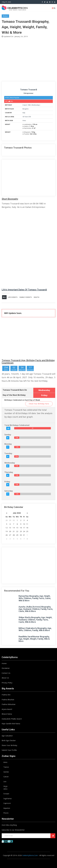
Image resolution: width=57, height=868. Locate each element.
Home (4, 663)
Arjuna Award (7, 709)
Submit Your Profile (9, 750)
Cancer (6, 777)
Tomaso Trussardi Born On (15, 390)
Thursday (9, 472)
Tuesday (8, 453)
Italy (24, 113)
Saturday (9, 491)
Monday (8, 444)
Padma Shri (6, 695)
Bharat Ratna (7, 714)
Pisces (6, 813)
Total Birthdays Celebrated (17, 425)
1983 (29, 105)
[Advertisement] (28, 59)
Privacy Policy (7, 683)
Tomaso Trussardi (29, 90)
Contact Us (6, 673)
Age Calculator (7, 736)
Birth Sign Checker (9, 740)
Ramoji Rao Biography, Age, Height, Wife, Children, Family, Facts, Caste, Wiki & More (35, 598)
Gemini (6, 772)
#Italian (5, 16)
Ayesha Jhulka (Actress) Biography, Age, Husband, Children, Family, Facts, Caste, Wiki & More (36, 609)
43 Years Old (27, 117)
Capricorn (7, 803)
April (25, 105)
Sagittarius (8, 798)
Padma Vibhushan (9, 704)
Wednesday (36, 105)
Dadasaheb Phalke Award (12, 719)
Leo (5, 781)
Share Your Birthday (9, 745)
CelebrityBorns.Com (30, 855)
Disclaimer (6, 668)
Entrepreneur (29, 93)
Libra (5, 789)
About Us (5, 678)
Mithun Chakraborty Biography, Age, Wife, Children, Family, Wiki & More (35, 629)
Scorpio (6, 794)
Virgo (5, 786)
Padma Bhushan (8, 699)
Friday (7, 482)
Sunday (8, 435)
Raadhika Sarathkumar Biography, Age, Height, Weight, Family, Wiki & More (34, 639)
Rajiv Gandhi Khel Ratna (11, 724)
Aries (24, 121)
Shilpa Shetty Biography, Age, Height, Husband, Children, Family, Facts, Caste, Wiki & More (35, 620)
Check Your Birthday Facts (39, 404)
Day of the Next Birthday (14, 395)
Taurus (6, 767)
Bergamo (26, 109)
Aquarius (7, 808)
